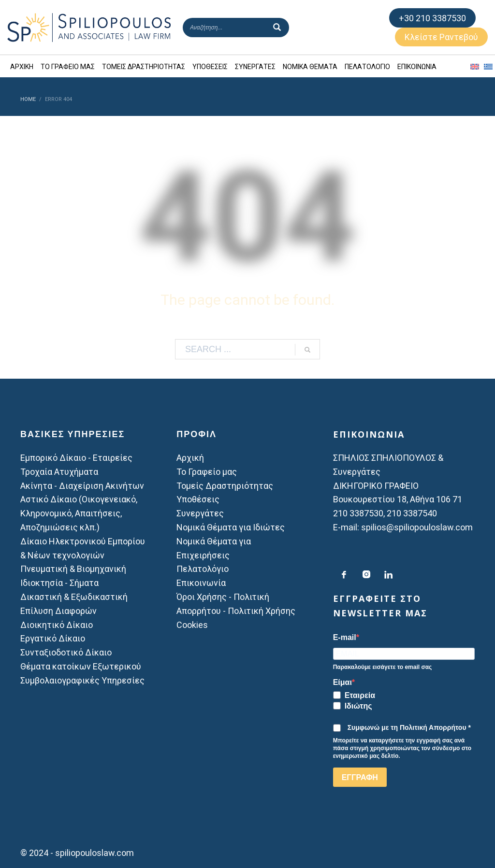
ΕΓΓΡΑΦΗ (360, 777)
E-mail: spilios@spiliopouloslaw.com (403, 527)
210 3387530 (358, 513)
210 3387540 (412, 513)
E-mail (345, 638)
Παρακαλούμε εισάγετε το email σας (383, 667)
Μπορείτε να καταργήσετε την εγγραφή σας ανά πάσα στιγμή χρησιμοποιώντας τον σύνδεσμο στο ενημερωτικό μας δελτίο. (402, 748)
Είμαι (342, 683)
